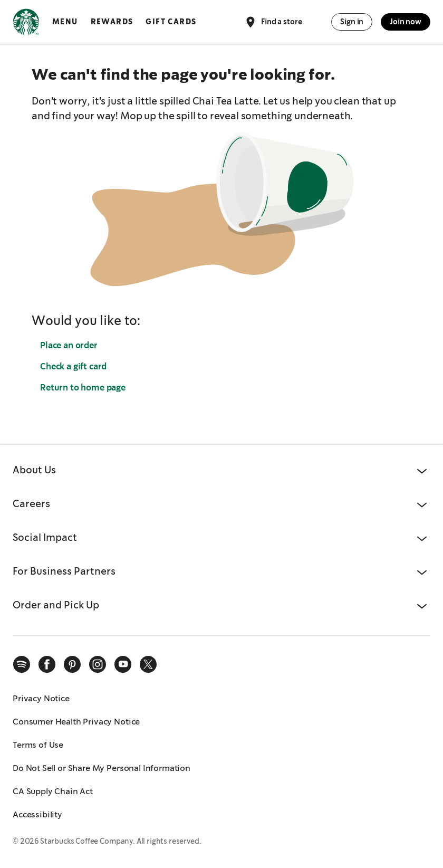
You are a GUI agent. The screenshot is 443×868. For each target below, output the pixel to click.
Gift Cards (171, 22)
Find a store (273, 22)
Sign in (352, 22)
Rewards (112, 22)
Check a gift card (73, 366)
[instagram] (98, 664)
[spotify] (22, 664)
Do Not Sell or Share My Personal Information (102, 768)
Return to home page (83, 388)
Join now (406, 22)
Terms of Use (38, 745)
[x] (148, 664)
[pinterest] (72, 664)
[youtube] (123, 664)
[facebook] (47, 664)
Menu (65, 22)
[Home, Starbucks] (26, 24)
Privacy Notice (41, 698)
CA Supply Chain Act (53, 791)
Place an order (69, 345)
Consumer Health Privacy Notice (76, 722)
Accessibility (37, 814)
